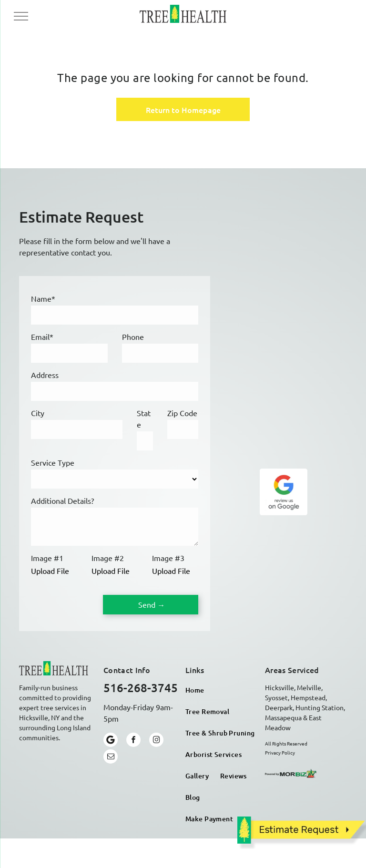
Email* (42, 337)
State (144, 419)
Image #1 (47, 558)
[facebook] (133, 741)
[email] (111, 758)
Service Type (53, 462)
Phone (133, 337)
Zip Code (182, 413)
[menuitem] (195, 690)
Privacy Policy (280, 752)
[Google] (111, 741)
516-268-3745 (141, 688)
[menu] (21, 16)
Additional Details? (62, 500)
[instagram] (156, 741)
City (38, 413)
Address (45, 375)
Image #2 (108, 558)
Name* (43, 298)
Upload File (50, 571)
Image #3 (168, 558)
